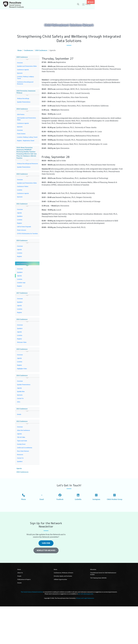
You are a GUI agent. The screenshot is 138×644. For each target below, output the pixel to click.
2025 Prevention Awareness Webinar (27, 96)
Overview (20, 63)
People (19, 613)
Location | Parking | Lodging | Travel (26, 81)
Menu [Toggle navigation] (117, 5)
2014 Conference (23, 403)
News (56, 606)
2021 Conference (23, 220)
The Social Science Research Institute (32, 629)
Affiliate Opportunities (60, 617)
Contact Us (21, 428)
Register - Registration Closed (26, 149)
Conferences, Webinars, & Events (64, 610)
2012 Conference (23, 451)
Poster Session (22, 140)
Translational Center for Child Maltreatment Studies (103, 611)
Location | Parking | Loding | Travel (26, 145)
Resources (20, 487)
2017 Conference (23, 316)
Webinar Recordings (24, 103)
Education (93, 606)
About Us (20, 610)
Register (20, 241)
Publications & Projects (24, 617)
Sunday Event (22, 476)
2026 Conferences (23, 505)
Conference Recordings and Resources (26, 87)
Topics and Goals (22, 472)
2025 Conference (23, 57)
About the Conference (24, 461)
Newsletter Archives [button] (46, 587)
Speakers (20, 234)
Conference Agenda (23, 72)
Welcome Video (22, 368)
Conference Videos (23, 202)
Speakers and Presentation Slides (26, 68)
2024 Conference (23, 114)
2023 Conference (23, 187)
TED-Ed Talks (21, 468)
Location (20, 206)
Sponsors (20, 76)
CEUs (19, 431)
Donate (134, 2)
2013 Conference (23, 438)
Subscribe (46, 580)
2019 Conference (23, 261)
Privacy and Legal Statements (85, 636)
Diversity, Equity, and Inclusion (63, 613)
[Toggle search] (108, 5)
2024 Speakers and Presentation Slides (27, 124)
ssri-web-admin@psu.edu (86, 631)
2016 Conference (23, 344)
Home (20, 50)
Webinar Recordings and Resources (25, 175)
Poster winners (22, 248)
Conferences (30, 50)
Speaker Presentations (24, 107)
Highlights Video (22, 396)
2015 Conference (22, 376)
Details (19, 444)
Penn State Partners (23, 483)
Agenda (20, 230)
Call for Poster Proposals (25, 245)
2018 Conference (43, 50)
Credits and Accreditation (25, 479)
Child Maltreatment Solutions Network (69, 25)
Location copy (22, 306)
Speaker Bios (21, 420)
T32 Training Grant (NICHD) (98, 615)
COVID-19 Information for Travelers (25, 253)
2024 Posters (21, 120)
